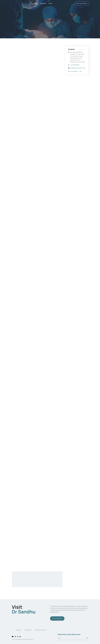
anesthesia (35, 310)
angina (36, 118)
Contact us (37, 583)
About (35, 3)
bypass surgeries (23, 91)
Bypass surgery (16, 83)
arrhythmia (28, 432)
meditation (29, 494)
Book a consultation (82, 3)
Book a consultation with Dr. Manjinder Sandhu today (25, 557)
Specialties (19, 630)
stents (37, 123)
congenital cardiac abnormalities (49, 254)
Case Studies (28, 630)
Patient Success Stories (41, 630)
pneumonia (34, 415)
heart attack (30, 120)
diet (19, 486)
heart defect (30, 137)
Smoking (25, 492)
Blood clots (17, 409)
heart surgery (19, 76)
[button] (43, 3)
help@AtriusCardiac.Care (78, 68)
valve (39, 78)
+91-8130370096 (75, 65)
